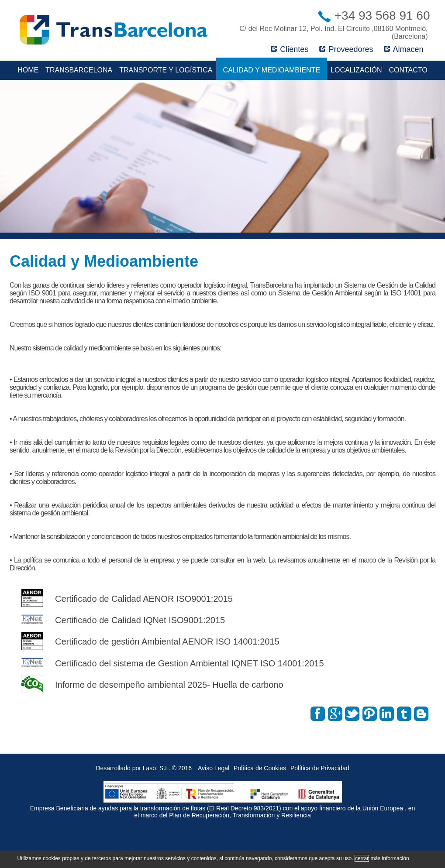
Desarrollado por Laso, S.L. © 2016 (144, 768)
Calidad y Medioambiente (272, 70)
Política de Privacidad (320, 768)
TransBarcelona (79, 70)
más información (390, 858)
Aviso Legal (214, 768)
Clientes (290, 49)
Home (28, 70)
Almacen (404, 49)
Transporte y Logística (166, 70)
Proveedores (346, 49)
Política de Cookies (260, 768)
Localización (356, 70)
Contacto (408, 70)
